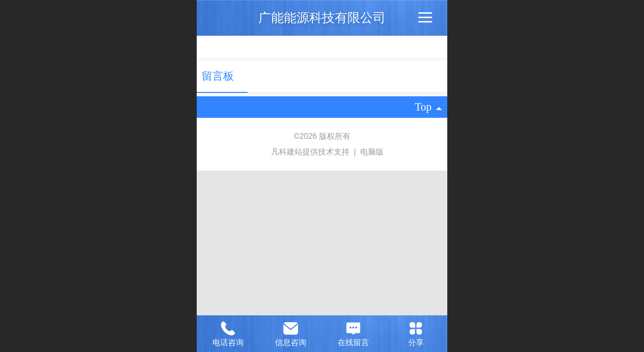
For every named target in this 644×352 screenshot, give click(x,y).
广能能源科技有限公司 (322, 18)
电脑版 (372, 152)
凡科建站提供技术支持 (306, 152)
